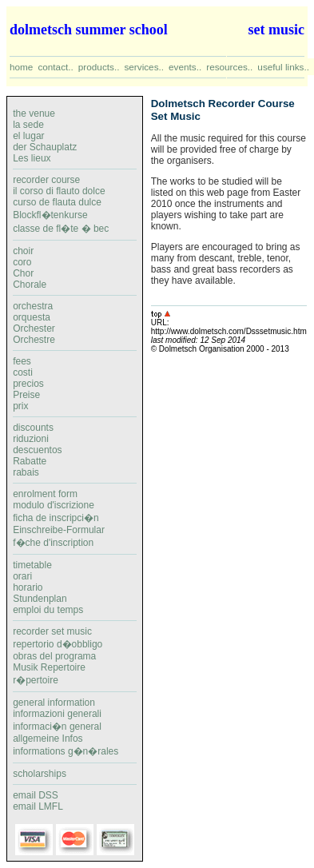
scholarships (40, 774)
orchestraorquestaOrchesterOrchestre (34, 323)
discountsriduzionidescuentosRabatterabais (37, 450)
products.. (99, 67)
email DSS (36, 795)
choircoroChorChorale (30, 268)
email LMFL (38, 806)
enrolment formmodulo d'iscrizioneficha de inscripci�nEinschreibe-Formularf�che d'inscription (59, 518)
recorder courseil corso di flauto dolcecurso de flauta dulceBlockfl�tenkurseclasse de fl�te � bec (75, 207)
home (21, 67)
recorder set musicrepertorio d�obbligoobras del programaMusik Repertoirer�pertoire (58, 656)
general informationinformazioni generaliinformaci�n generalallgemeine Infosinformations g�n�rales (66, 727)
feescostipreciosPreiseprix (28, 384)
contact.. (55, 67)
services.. (144, 67)
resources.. (229, 67)
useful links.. (283, 67)
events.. (185, 67)
